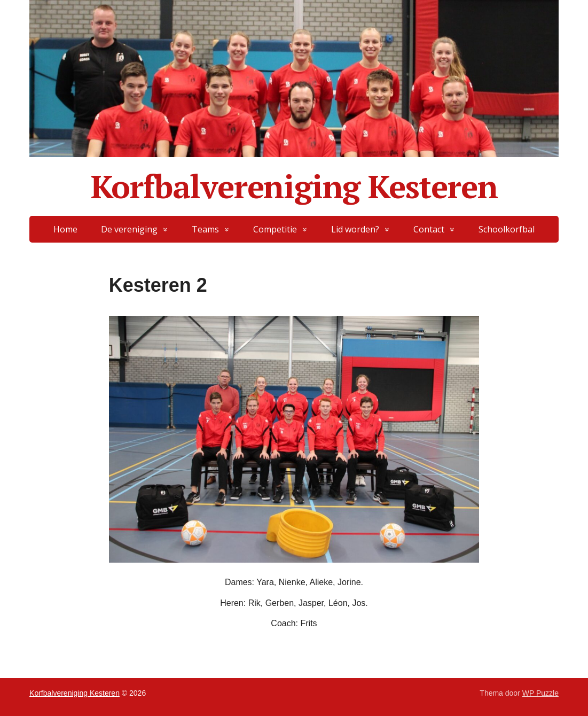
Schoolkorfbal (507, 229)
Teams (205, 229)
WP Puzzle (540, 693)
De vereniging (129, 229)
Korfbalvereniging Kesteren (294, 186)
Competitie (275, 229)
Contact (429, 229)
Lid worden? (355, 229)
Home (65, 229)
